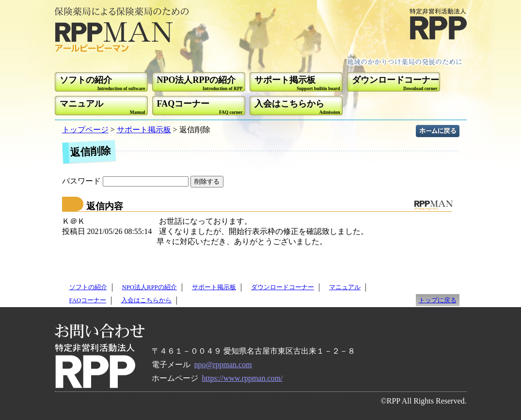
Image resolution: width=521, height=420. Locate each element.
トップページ (85, 130)
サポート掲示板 (144, 130)
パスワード (126, 181)
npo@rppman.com (223, 365)
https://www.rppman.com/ (243, 378)
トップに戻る (438, 300)
